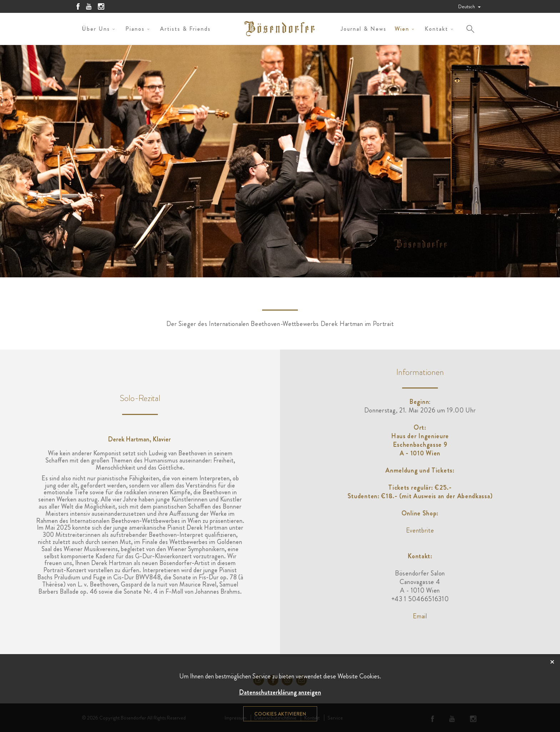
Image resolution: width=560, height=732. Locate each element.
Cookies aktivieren (280, 714)
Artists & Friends (185, 29)
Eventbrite (420, 530)
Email (420, 616)
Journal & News (364, 29)
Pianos (135, 29)
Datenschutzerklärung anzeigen (280, 692)
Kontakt (436, 29)
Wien (402, 29)
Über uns (96, 29)
